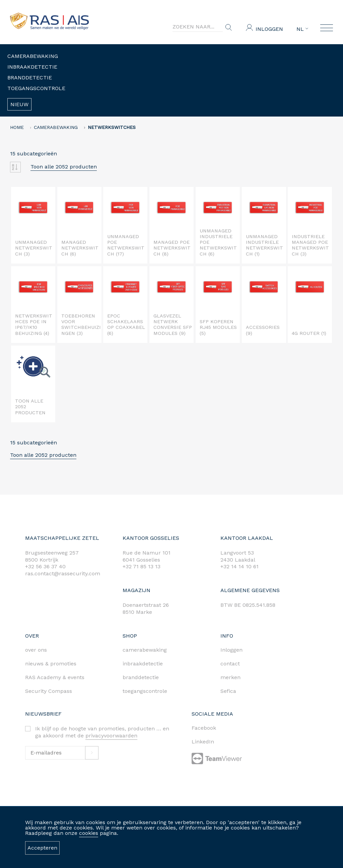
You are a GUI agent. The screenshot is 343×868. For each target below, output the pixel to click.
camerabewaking (145, 650)
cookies (89, 833)
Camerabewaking (33, 56)
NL (302, 29)
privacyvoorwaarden (111, 736)
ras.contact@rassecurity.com (63, 573)
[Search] (198, 27)
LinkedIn (203, 742)
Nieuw (19, 104)
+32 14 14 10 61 (239, 566)
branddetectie (141, 677)
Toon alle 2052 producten (64, 167)
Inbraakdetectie (32, 67)
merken (230, 677)
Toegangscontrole (36, 88)
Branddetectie (30, 78)
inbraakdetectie (143, 664)
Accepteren (42, 848)
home (17, 127)
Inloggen (269, 29)
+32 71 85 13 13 (142, 566)
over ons (36, 650)
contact (230, 664)
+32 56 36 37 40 (45, 566)
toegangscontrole (145, 691)
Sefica (228, 691)
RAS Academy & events (55, 677)
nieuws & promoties (51, 664)
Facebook (204, 728)
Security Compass (49, 691)
